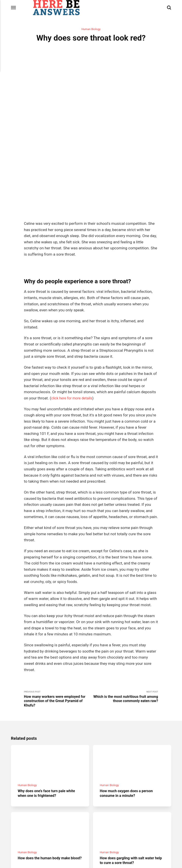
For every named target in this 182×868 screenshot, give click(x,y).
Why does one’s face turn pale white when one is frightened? (49, 734)
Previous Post (57, 637)
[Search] (169, 8)
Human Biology (91, 29)
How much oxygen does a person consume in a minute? (128, 734)
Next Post (125, 634)
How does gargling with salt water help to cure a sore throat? (129, 804)
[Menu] (14, 8)
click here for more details (73, 335)
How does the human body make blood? (46, 804)
